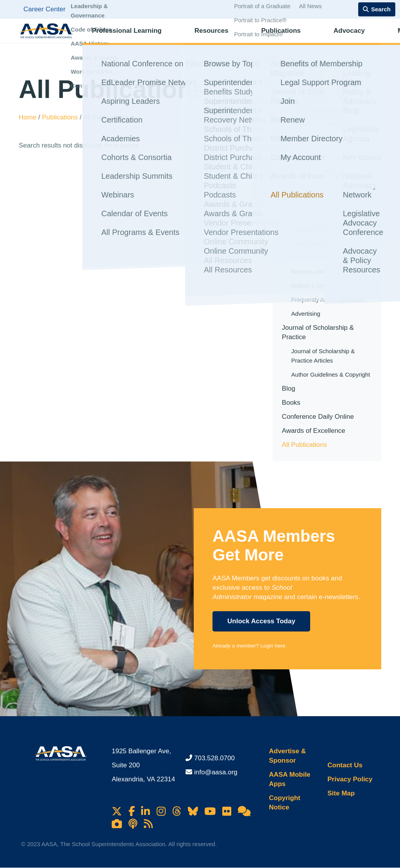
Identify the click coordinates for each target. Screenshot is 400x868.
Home (29, 117)
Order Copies (309, 257)
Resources (195, 37)
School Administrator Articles (329, 215)
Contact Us (345, 765)
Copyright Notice (284, 803)
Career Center (45, 9)
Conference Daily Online (318, 417)
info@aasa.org (216, 772)
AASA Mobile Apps (289, 779)
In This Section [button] (309, 171)
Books (291, 403)
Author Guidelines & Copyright (331, 374)
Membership (353, 37)
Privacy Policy (350, 779)
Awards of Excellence (314, 431)
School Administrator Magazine (312, 197)
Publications (249, 37)
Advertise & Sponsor (287, 756)
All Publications (304, 445)
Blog (289, 389)
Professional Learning (126, 37)
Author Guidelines (315, 243)
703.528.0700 (214, 758)
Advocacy (301, 37)
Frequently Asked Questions (328, 300)
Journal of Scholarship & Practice (318, 332)
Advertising (306, 314)
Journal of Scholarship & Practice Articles (323, 356)
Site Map (341, 793)
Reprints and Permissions (325, 271)
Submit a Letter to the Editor (328, 285)
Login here (273, 646)
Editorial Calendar (315, 229)
